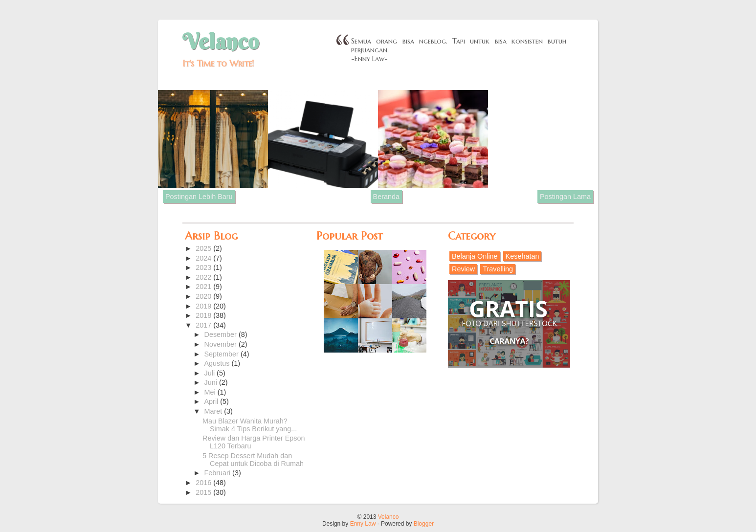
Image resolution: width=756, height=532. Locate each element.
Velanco (221, 42)
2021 (204, 287)
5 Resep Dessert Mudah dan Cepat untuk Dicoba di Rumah (253, 460)
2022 (204, 277)
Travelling (498, 269)
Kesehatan (523, 256)
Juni (212, 382)
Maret (214, 411)
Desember (222, 334)
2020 (204, 296)
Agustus (218, 363)
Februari (219, 473)
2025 (204, 248)
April (212, 401)
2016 (204, 483)
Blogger (424, 524)
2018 (204, 315)
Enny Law (363, 524)
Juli (211, 373)
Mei (211, 392)
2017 (204, 325)
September (222, 354)
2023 (204, 267)
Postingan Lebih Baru (199, 197)
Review (463, 269)
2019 (204, 306)
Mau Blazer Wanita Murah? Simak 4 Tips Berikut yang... (250, 425)
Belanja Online (475, 256)
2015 (204, 492)
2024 (204, 258)
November (222, 344)
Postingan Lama (565, 197)
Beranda (386, 197)
